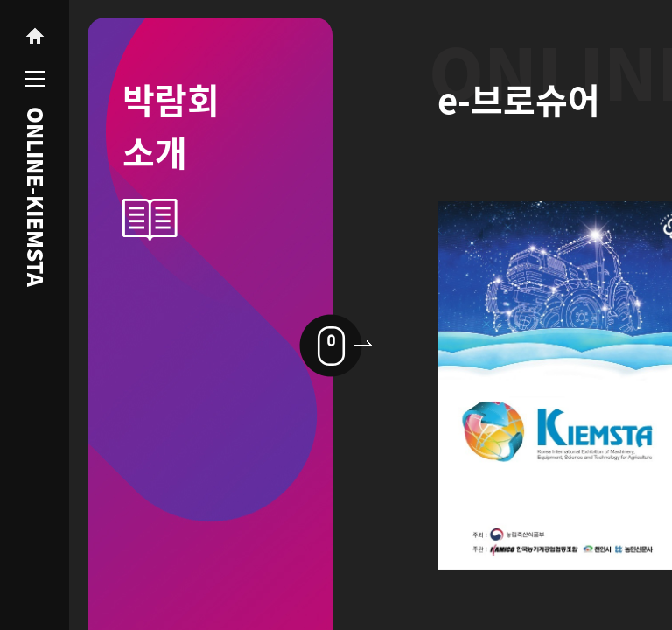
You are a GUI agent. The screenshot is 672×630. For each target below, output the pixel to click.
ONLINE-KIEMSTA (35, 197)
